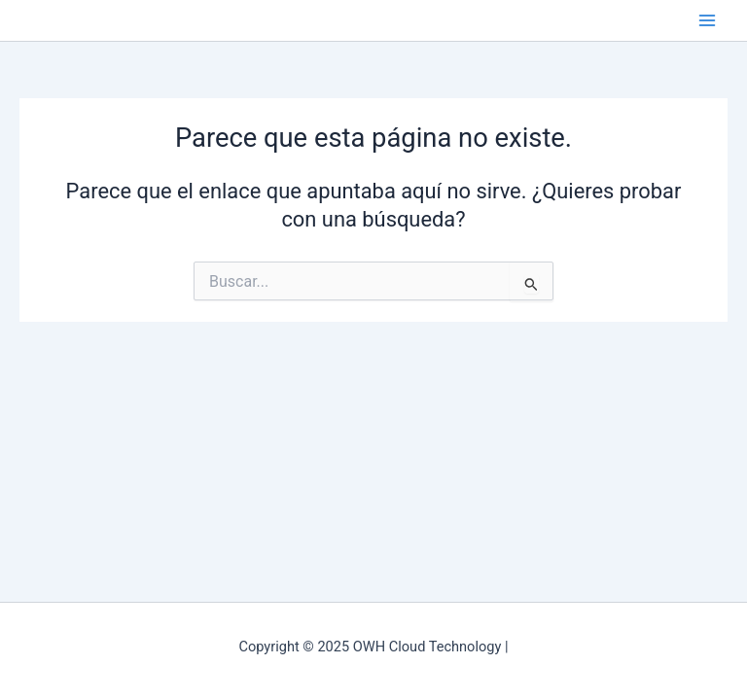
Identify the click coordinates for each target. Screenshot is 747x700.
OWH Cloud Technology (24, 20)
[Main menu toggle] (707, 20)
